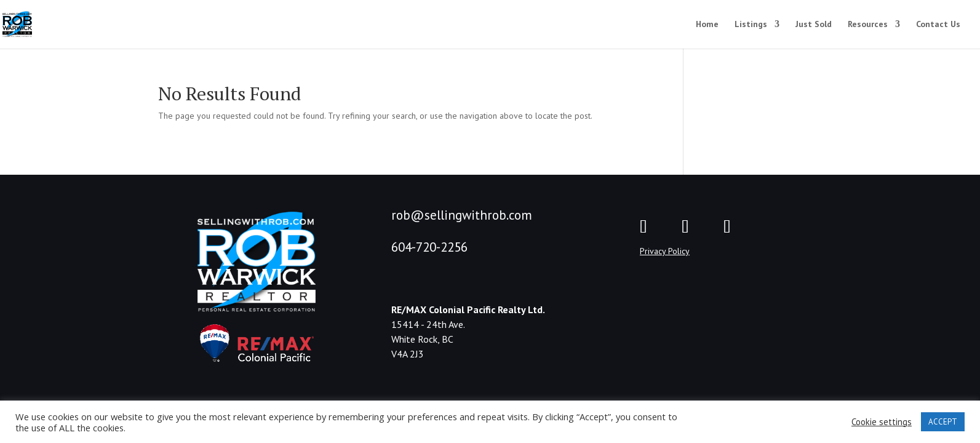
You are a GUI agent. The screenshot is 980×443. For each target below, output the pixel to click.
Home (707, 25)
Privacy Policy (665, 251)
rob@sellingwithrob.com (462, 215)
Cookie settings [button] (882, 422)
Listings (751, 25)
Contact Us (938, 25)
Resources (868, 25)
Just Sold (814, 25)
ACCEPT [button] (943, 422)
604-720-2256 (429, 247)
